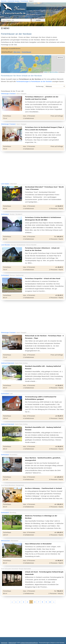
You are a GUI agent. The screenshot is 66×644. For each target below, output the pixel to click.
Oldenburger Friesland (8, 94)
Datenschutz (12, 643)
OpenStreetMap (54, 72)
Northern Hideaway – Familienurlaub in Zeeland (43, 488)
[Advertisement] (33, 167)
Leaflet (45, 72)
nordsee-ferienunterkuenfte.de (29, 643)
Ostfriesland (5, 214)
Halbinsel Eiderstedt (7, 363)
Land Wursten (5, 245)
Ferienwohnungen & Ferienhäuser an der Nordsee (34, 81)
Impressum (4, 643)
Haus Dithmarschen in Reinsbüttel (38, 544)
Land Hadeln (5, 184)
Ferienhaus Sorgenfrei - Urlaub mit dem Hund (43, 278)
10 (50, 602)
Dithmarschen (5, 541)
